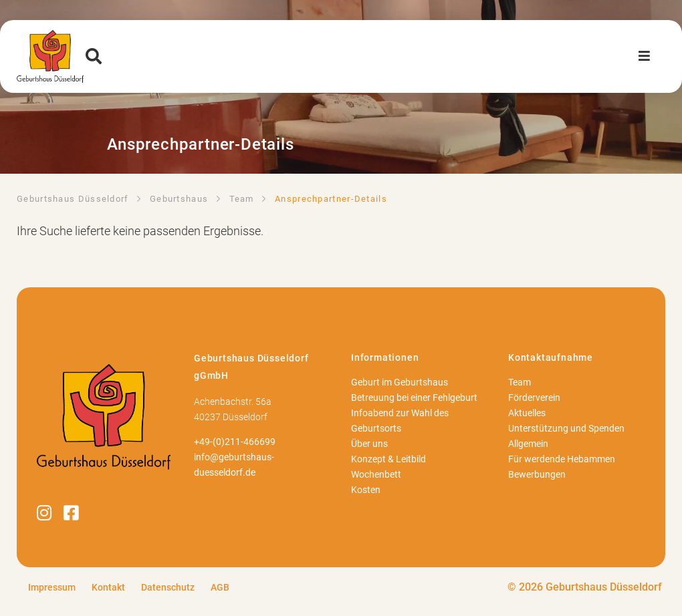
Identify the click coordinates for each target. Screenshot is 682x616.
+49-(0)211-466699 (235, 442)
